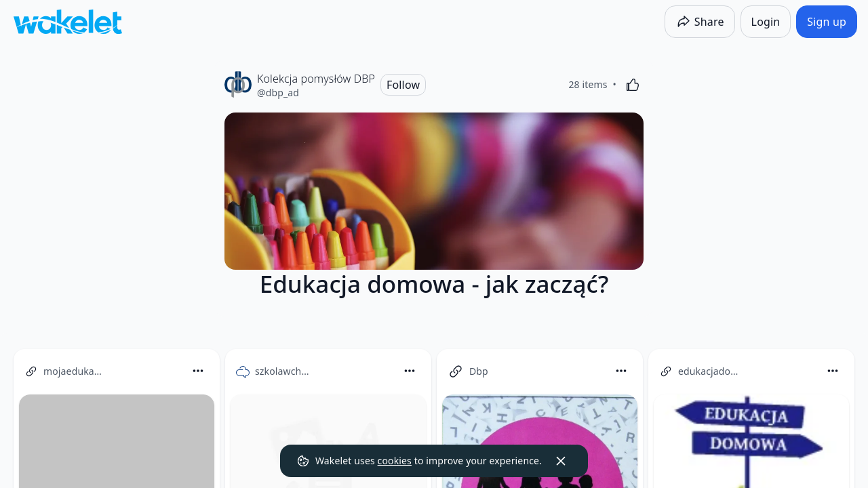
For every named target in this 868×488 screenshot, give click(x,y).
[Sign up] (827, 22)
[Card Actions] (198, 371)
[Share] (700, 22)
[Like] (633, 85)
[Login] (766, 22)
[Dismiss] (561, 461)
